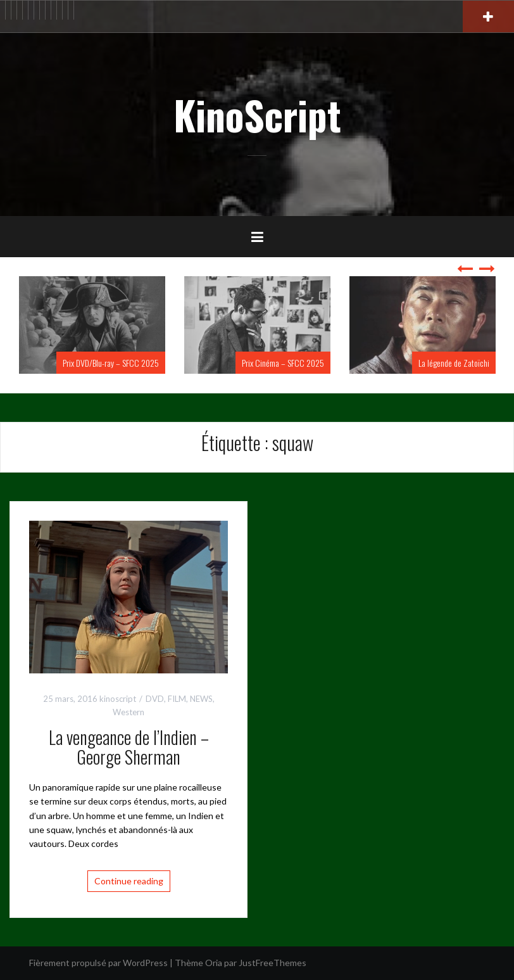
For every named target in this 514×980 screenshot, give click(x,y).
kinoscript (118, 699)
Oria (214, 963)
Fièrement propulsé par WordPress (98, 963)
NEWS (201, 699)
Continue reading (129, 881)
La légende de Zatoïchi (454, 363)
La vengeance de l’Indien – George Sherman (129, 747)
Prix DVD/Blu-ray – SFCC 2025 (111, 363)
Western (128, 712)
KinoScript (257, 115)
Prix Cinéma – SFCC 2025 (283, 363)
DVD (155, 699)
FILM (177, 699)
